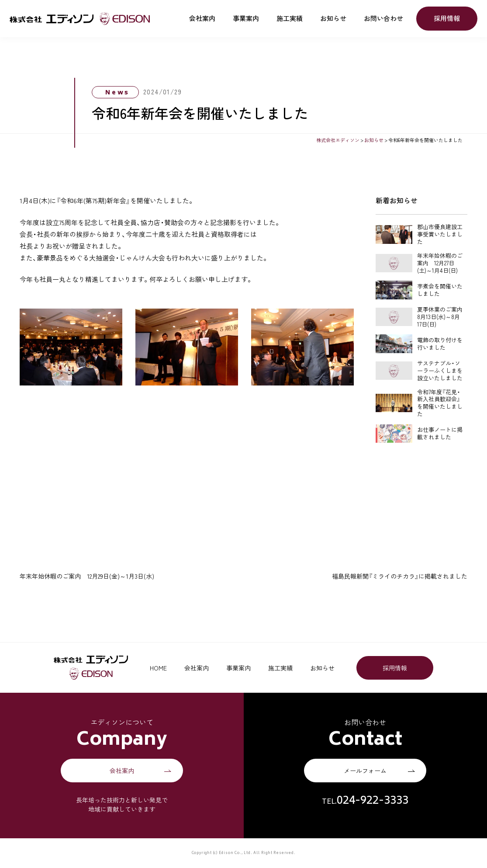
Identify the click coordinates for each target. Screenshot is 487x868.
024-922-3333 (373, 801)
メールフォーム (365, 771)
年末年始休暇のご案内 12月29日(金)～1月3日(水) (87, 576)
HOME (158, 668)
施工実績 (290, 18)
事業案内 (246, 18)
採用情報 (447, 18)
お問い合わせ (383, 18)
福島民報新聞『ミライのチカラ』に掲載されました (400, 576)
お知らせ (333, 18)
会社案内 (202, 18)
